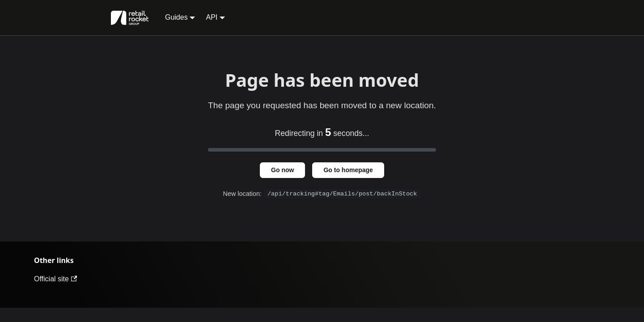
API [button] (212, 17)
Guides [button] (176, 17)
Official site (55, 279)
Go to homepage (348, 170)
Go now (282, 170)
